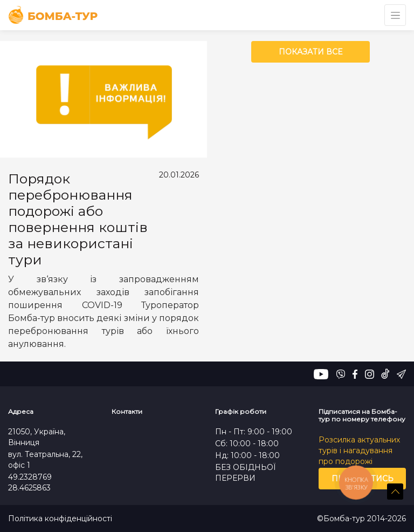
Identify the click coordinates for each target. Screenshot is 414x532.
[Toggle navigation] (395, 15)
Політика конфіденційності (60, 519)
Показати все (310, 52)
